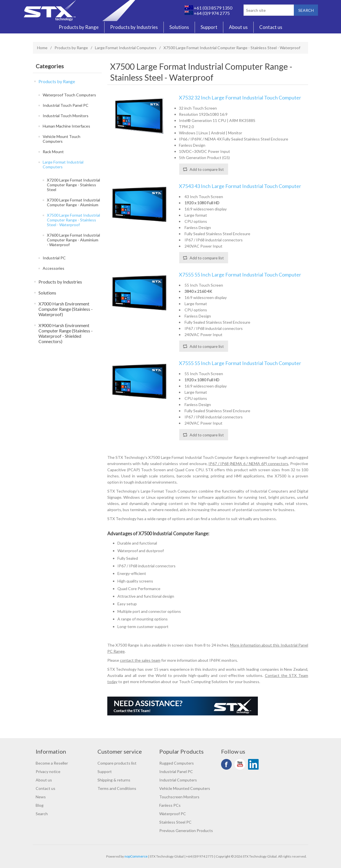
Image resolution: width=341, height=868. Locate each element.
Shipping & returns (114, 780)
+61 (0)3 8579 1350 (208, 8)
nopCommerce (136, 856)
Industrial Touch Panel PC (66, 105)
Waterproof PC (173, 814)
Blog (40, 805)
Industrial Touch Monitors (66, 116)
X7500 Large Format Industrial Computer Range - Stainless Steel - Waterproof (73, 220)
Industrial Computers (178, 780)
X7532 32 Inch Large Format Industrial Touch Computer (240, 98)
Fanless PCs (170, 805)
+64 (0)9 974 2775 (207, 13)
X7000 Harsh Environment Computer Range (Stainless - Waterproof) (66, 309)
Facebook (226, 764)
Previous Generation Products (186, 830)
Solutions (179, 27)
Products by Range (79, 27)
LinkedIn (253, 764)
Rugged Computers (177, 763)
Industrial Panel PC (176, 771)
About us (238, 27)
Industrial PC (54, 258)
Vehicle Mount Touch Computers (62, 139)
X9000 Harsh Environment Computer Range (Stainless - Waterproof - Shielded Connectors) (66, 333)
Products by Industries (134, 27)
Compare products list (117, 763)
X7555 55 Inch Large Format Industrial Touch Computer (240, 275)
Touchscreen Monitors (179, 797)
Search (42, 814)
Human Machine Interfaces (66, 126)
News (41, 797)
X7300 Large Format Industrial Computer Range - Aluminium (73, 202)
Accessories (54, 268)
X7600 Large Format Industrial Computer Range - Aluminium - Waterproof (73, 240)
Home (42, 48)
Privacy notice (48, 771)
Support (209, 27)
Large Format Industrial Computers (126, 48)
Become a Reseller (52, 763)
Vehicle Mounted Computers (185, 788)
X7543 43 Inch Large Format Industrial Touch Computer (240, 186)
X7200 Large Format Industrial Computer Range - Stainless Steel (73, 185)
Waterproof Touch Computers (69, 95)
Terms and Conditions (117, 788)
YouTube (240, 764)
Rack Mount (53, 152)
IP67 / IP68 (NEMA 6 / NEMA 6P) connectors (248, 464)
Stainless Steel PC (175, 822)
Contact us (271, 27)
